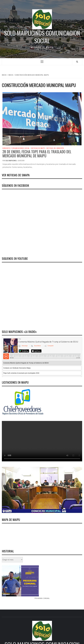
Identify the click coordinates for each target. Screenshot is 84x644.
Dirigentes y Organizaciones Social (16, 148)
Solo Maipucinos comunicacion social (42, 37)
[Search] (77, 62)
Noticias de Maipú (38, 148)
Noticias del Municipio (55, 148)
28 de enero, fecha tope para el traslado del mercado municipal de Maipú (37, 154)
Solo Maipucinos (11, 161)
